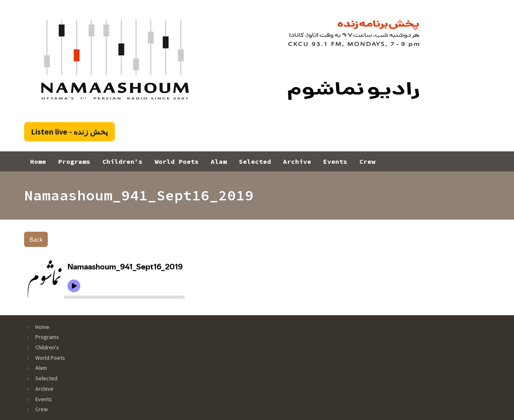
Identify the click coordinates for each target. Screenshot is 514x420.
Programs (74, 161)
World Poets (177, 161)
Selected (255, 161)
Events (335, 161)
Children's (122, 161)
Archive (297, 161)
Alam (219, 161)
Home (38, 161)
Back (36, 239)
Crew (367, 161)
